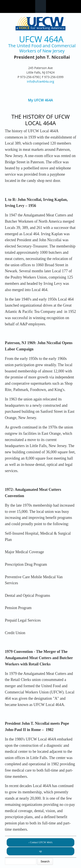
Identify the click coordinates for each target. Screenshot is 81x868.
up (41, 851)
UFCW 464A (41, 39)
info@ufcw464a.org (41, 81)
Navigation (41, 6)
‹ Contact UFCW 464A (40, 842)
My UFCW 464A (40, 100)
